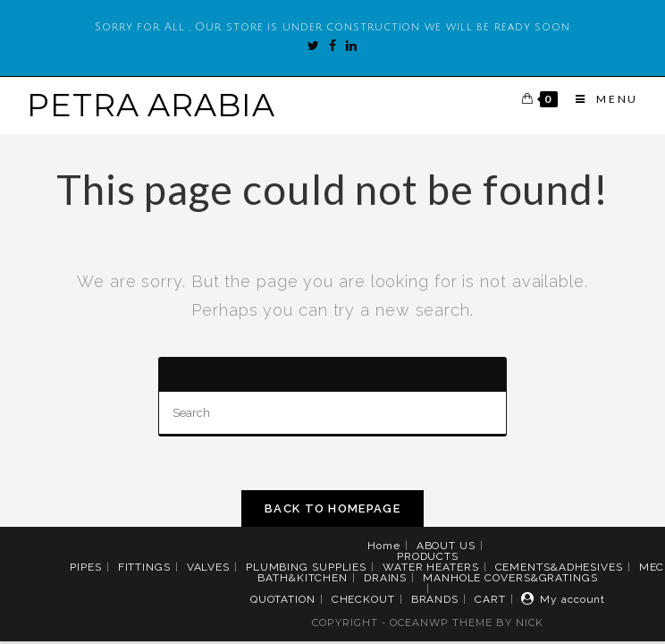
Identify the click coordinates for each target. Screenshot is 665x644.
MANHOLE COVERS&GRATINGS (510, 578)
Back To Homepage (332, 508)
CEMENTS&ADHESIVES (559, 567)
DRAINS (385, 578)
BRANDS (435, 599)
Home (384, 546)
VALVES (208, 567)
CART (490, 599)
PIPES (86, 567)
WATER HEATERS (431, 567)
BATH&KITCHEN (303, 578)
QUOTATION (283, 599)
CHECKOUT (363, 599)
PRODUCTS (428, 556)
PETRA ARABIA (151, 105)
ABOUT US (446, 546)
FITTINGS (144, 567)
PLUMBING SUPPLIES (306, 567)
